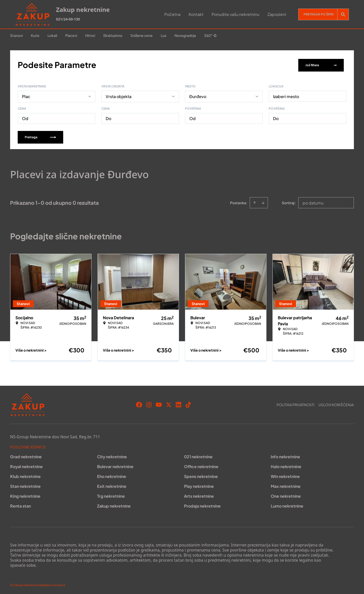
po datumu (313, 202)
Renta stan (20, 505)
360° (210, 35)
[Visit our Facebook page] (139, 404)
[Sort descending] (263, 202)
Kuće (35, 35)
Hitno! (90, 35)
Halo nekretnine (286, 465)
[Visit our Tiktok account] (188, 404)
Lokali (52, 35)
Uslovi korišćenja (336, 404)
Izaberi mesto (286, 95)
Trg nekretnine (111, 495)
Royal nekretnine (26, 465)
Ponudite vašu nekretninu (235, 14)
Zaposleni (277, 14)
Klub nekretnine (25, 475)
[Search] (343, 14)
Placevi (71, 35)
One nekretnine (286, 495)
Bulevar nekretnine (115, 465)
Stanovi (16, 35)
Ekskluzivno (113, 35)
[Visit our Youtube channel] (159, 404)
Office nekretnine (201, 465)
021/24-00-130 (68, 19)
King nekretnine (25, 495)
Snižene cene (142, 35)
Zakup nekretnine (114, 505)
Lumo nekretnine (287, 505)
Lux (164, 35)
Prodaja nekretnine (202, 505)
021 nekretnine (198, 456)
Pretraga (40, 136)
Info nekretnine (285, 456)
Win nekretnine (285, 475)
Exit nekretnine (112, 485)
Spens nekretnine (201, 475)
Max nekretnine (286, 485)
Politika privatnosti (295, 404)
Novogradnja (185, 35)
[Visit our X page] (169, 404)
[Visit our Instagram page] (149, 404)
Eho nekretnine (112, 475)
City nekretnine (112, 456)
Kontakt (196, 14)
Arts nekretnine (199, 495)
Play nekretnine (199, 485)
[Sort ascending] (255, 202)
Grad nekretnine (26, 456)
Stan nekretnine (25, 485)
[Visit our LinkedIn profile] (178, 404)
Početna (172, 14)
